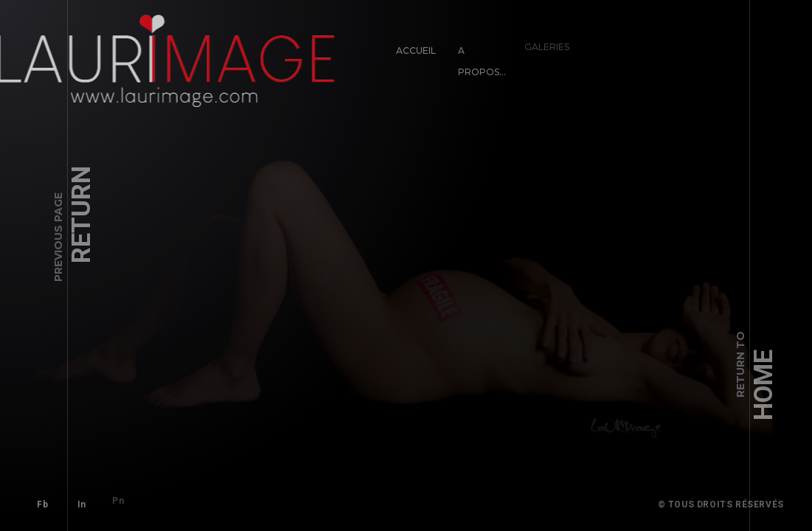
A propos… (475, 54)
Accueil (414, 48)
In (75, 497)
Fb (41, 503)
